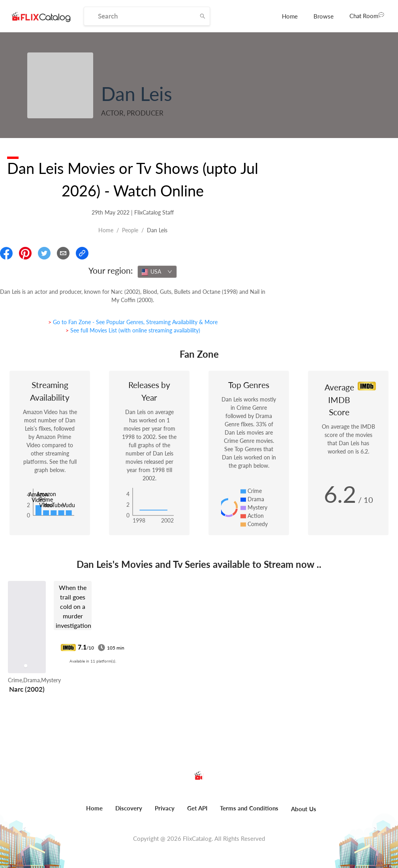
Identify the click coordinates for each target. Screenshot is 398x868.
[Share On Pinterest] (25, 253)
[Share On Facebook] (6, 253)
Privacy (165, 808)
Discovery (129, 808)
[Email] (63, 253)
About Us (304, 809)
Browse (324, 16)
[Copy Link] (82, 253)
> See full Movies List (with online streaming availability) (133, 330)
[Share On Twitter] (44, 253)
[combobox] (157, 272)
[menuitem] (290, 16)
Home (290, 16)
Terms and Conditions (249, 808)
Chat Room (367, 15)
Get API (197, 808)
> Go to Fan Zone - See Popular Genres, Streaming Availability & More (133, 322)
